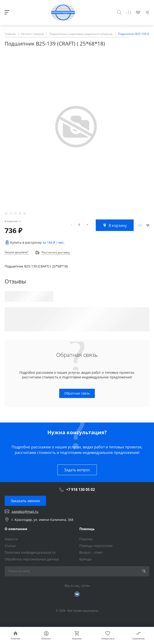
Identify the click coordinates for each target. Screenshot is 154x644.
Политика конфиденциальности (30, 552)
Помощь (87, 529)
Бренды (86, 559)
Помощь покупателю (96, 546)
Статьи (10, 546)
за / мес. (54, 242)
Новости (11, 539)
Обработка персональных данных (32, 559)
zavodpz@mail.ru (25, 512)
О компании (16, 529)
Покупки (86, 539)
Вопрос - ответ (91, 552)
